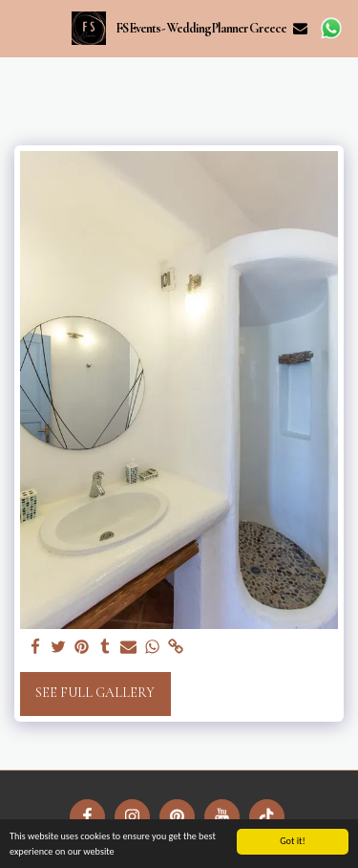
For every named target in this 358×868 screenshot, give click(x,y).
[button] (21, 28)
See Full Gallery (95, 693)
